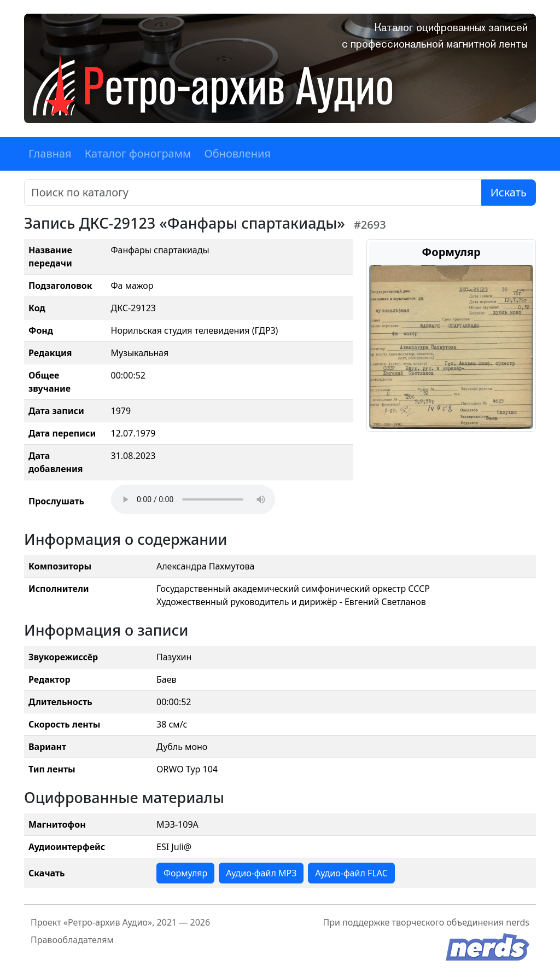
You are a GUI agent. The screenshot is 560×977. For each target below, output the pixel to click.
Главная (50, 153)
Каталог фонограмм (138, 153)
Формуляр (185, 873)
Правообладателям (72, 940)
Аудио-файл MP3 (261, 873)
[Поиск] (253, 193)
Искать (509, 192)
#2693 (370, 225)
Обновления (237, 153)
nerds (518, 922)
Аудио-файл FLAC (351, 873)
